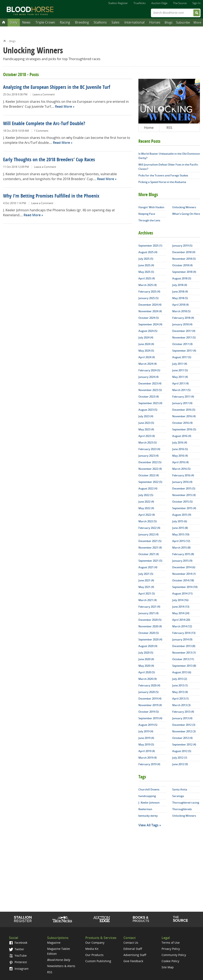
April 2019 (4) (147, 751)
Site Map (168, 967)
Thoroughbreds (182, 809)
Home (5, 41)
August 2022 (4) (148, 488)
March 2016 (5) (181, 469)
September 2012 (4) (184, 744)
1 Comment (41, 131)
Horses (155, 22)
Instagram (19, 969)
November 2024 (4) (150, 311)
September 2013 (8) (184, 666)
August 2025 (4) (148, 252)
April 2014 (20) (181, 620)
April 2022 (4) (147, 515)
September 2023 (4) (150, 403)
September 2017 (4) (184, 351)
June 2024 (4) (146, 344)
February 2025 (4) (149, 292)
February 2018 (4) (183, 318)
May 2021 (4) (146, 587)
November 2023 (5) (150, 390)
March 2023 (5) (148, 443)
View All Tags (148, 825)
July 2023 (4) (146, 416)
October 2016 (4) (182, 423)
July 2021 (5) (146, 574)
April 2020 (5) (147, 672)
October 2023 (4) (149, 397)
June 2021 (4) (146, 580)
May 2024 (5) (146, 351)
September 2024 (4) (150, 324)
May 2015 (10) (181, 534)
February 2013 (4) (183, 712)
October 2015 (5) (182, 502)
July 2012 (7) (180, 758)
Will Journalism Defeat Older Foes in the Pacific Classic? (168, 167)
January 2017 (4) (182, 403)
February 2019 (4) (149, 764)
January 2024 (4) (148, 377)
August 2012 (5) (182, 751)
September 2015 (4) (184, 508)
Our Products (94, 955)
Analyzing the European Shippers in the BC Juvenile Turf (57, 88)
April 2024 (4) (147, 357)
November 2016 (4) (184, 416)
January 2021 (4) (148, 613)
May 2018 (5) (180, 298)
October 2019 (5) (149, 712)
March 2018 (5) (181, 311)
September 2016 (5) (184, 429)
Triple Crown (45, 22)
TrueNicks (140, 3)
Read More (63, 106)
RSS (169, 128)
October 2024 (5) (149, 318)
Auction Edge (159, 3)
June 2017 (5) (180, 370)
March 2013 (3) (181, 705)
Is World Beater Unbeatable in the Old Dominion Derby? (169, 156)
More (197, 22)
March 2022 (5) (148, 521)
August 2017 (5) (182, 357)
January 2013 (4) (182, 718)
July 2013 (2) (180, 679)
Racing (65, 22)
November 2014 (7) (184, 574)
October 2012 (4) (182, 738)
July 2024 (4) (146, 337)
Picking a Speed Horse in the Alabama (162, 182)
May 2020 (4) (146, 666)
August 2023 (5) (148, 410)
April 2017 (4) (180, 383)
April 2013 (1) (180, 699)
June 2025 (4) (146, 265)
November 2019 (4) (150, 705)
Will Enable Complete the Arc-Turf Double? (44, 124)
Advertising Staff (135, 955)
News (26, 22)
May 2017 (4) (180, 377)
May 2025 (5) (146, 272)
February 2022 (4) (149, 528)
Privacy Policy (171, 949)
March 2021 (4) (148, 600)
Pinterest (18, 962)
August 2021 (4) (148, 567)
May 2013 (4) (180, 692)
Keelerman (145, 809)
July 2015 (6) (180, 521)
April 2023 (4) (147, 436)
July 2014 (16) (180, 600)
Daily (14, 22)
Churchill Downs (149, 789)
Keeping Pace (147, 214)
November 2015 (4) (184, 495)
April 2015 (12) (181, 541)
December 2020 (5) (150, 620)
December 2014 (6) (184, 567)
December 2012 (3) (184, 725)
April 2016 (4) (180, 462)
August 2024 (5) (148, 331)
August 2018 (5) (182, 278)
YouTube (18, 955)
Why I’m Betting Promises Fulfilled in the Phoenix (51, 196)
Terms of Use (171, 943)
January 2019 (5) (182, 246)
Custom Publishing (98, 961)
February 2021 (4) (149, 607)
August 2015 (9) (182, 515)
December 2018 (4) (184, 252)
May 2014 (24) (181, 613)
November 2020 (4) (150, 626)
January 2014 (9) (182, 639)
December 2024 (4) (150, 305)
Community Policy (174, 955)
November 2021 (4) (150, 548)
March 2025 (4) (148, 285)
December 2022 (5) (150, 462)
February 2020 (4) (149, 685)
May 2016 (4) (180, 456)
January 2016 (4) (182, 482)
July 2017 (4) (180, 364)
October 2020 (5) (149, 633)
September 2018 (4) (184, 272)
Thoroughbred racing (186, 803)
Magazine (54, 943)
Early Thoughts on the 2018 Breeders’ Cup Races (49, 160)
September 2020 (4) (150, 639)
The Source (180, 3)
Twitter (17, 949)
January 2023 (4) (148, 456)
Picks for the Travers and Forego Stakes (163, 175)
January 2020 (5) (148, 692)
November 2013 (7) (184, 653)
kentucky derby (148, 816)
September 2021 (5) (150, 561)
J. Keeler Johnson (149, 803)
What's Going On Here (186, 214)
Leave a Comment (44, 94)
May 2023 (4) (146, 429)
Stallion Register (118, 3)
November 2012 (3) (184, 731)
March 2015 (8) (181, 548)
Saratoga (178, 796)
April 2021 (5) (147, 593)
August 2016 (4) (182, 436)
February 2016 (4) (183, 475)
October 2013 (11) (183, 659)
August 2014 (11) (182, 593)
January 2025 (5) (148, 298)
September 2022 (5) (150, 482)
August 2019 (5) (148, 725)
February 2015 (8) (183, 554)
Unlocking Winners (184, 207)
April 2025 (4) (147, 278)
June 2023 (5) (146, 423)
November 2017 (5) (184, 337)
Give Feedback (133, 961)
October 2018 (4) (182, 265)
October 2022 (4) (149, 475)
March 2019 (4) (148, 758)
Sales (116, 22)
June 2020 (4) (146, 659)
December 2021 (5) (150, 541)
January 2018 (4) (182, 324)
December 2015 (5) (184, 488)
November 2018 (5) (184, 259)
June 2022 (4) (146, 502)
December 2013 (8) (184, 646)
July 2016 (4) (180, 443)
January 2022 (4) (148, 534)
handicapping (147, 796)
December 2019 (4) (150, 699)
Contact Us (131, 943)
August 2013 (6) (182, 672)
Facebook (18, 943)
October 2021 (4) (149, 554)
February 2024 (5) (149, 370)
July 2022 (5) (146, 495)
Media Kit (92, 949)
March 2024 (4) (148, 364)
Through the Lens (149, 220)
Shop (141, 919)
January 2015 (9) (182, 561)
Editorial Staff (133, 949)
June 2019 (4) (146, 738)
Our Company (95, 943)
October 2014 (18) (183, 580)
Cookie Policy (170, 961)
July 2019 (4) (146, 731)
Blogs (169, 22)
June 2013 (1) (180, 685)
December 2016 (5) (184, 410)
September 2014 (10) (185, 587)
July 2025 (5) (146, 259)
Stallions (100, 22)
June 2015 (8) (180, 528)
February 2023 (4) (149, 449)
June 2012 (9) (180, 764)
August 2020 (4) (148, 646)
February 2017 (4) (183, 397)
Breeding (82, 22)
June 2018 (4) (180, 292)
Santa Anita (180, 789)
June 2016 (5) (180, 449)
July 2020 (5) (146, 653)
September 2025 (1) (150, 246)
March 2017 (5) (181, 390)
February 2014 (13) (184, 633)
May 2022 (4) (146, 508)
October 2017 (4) (182, 344)
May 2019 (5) (146, 744)
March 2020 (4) (148, 679)
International (135, 22)
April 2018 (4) (180, 305)
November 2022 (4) (150, 469)
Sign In (196, 3)
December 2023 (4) (150, 383)
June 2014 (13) (181, 607)
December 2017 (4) (184, 331)
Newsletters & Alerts (61, 966)
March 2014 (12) (182, 626)
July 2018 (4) (180, 285)
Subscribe (183, 22)
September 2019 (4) (150, 718)
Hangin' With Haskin (151, 207)
